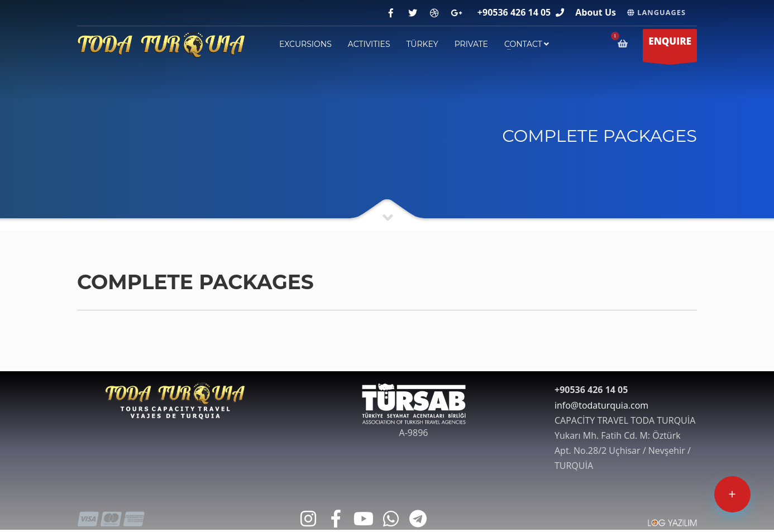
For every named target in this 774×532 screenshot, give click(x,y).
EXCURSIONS (305, 44)
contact (527, 44)
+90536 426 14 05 (514, 12)
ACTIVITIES (369, 44)
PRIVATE (471, 44)
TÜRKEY (422, 44)
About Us (596, 12)
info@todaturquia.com (601, 405)
